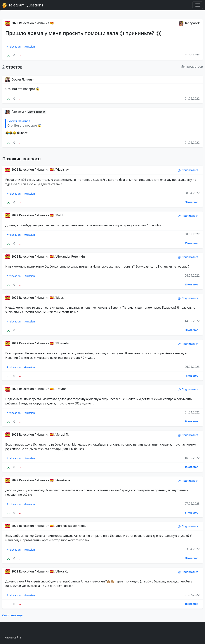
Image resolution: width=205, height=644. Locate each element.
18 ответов (191, 421)
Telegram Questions (23, 5)
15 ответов (191, 467)
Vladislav (62, 170)
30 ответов (191, 202)
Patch (60, 215)
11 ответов (191, 513)
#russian (30, 47)
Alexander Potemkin (71, 256)
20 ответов (191, 330)
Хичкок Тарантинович (72, 526)
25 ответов (191, 243)
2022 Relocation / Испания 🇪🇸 (29, 23)
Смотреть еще (12, 615)
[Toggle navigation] (198, 5)
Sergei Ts (62, 434)
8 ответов (192, 376)
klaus (60, 298)
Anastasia (63, 480)
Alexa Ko (62, 571)
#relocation (14, 47)
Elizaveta (62, 343)
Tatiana (61, 389)
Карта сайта (13, 637)
